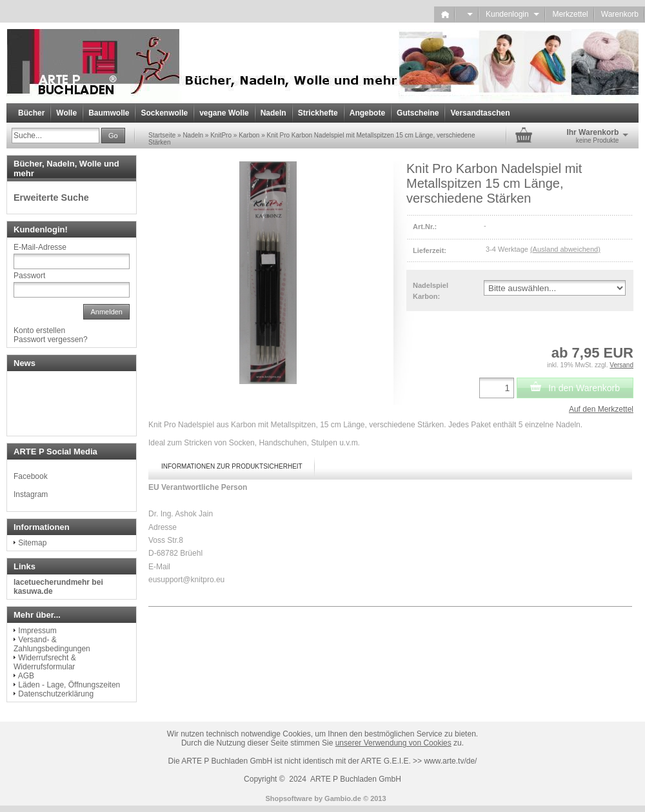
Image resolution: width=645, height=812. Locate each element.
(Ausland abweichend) (565, 249)
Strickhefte (318, 113)
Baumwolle (109, 113)
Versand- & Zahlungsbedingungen (52, 644)
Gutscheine (418, 113)
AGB (26, 676)
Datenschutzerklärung (56, 694)
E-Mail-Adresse (40, 247)
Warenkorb (620, 14)
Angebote (367, 113)
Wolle (66, 113)
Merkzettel (570, 14)
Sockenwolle (164, 113)
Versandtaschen (480, 113)
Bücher (31, 113)
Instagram (31, 494)
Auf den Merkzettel (601, 409)
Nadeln (273, 113)
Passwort (29, 276)
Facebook (31, 476)
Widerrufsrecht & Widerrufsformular (45, 662)
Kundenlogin (512, 14)
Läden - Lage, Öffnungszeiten (69, 685)
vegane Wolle (224, 113)
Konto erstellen (39, 330)
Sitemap (32, 543)
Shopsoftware (289, 798)
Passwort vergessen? (51, 340)
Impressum (37, 631)
